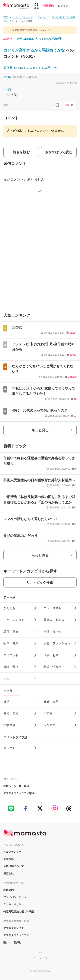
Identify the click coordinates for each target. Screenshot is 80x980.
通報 (6, 105)
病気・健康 (11, 643)
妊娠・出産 (51, 702)
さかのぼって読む (59, 152)
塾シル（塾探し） (14, 942)
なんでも (9, 608)
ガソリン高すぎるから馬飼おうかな (35, 50)
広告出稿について (14, 866)
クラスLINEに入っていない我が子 (39, 39)
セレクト (9, 748)
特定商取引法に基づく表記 (19, 912)
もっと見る (40, 430)
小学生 (48, 713)
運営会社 (9, 873)
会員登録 (48, 6)
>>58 (7, 90)
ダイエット (11, 655)
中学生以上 (11, 725)
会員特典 (9, 859)
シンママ (49, 725)
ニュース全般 (52, 608)
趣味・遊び (11, 667)
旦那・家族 (11, 632)
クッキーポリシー (14, 904)
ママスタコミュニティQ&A (19, 793)
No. (7, 77)
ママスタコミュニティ (16, 935)
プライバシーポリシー (16, 897)
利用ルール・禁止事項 (16, 786)
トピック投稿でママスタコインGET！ (29, 30)
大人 (6, 678)
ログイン (63, 6)
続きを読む (21, 152)
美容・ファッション (57, 643)
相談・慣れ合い (54, 667)
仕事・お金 (51, 655)
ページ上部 (40, 958)
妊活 (6, 702)
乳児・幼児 (11, 713)
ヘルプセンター (12, 852)
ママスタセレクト (14, 928)
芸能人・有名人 (54, 620)
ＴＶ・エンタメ (14, 620)
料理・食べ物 (52, 632)
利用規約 (9, 890)
